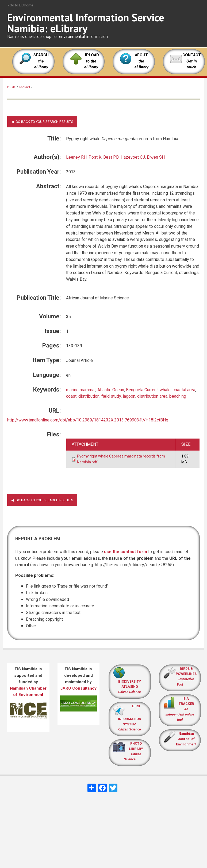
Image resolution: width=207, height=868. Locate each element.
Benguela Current (142, 390)
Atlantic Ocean (111, 390)
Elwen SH (156, 157)
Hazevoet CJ (133, 157)
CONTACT (192, 55)
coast (71, 396)
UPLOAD (91, 61)
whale (165, 390)
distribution (89, 396)
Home (11, 87)
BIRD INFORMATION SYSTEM (130, 718)
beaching (178, 396)
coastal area (184, 390)
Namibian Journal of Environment (186, 739)
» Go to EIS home (20, 5)
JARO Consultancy (78, 688)
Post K (95, 157)
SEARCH (41, 61)
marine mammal (81, 390)
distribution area (152, 396)
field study (111, 396)
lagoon (129, 396)
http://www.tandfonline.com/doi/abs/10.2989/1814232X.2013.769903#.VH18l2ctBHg (88, 420)
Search (25, 87)
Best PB (111, 157)
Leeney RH (76, 157)
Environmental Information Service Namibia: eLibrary (86, 23)
